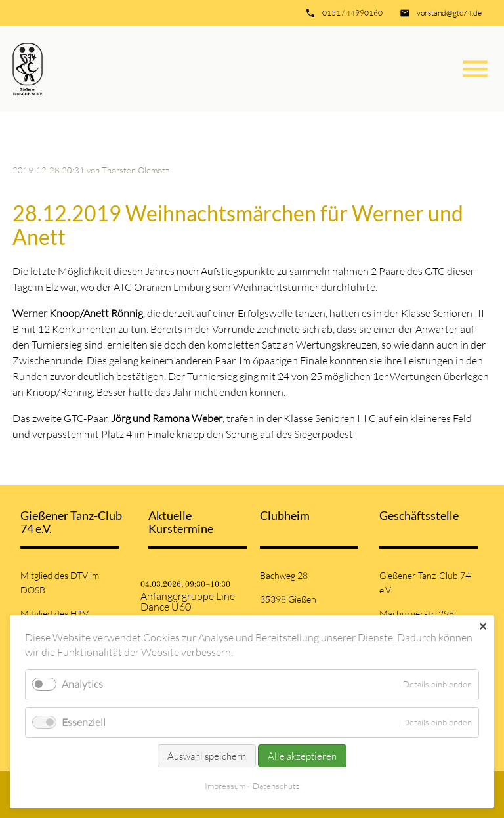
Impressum (225, 786)
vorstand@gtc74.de (449, 13)
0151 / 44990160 (352, 13)
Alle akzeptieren (302, 756)
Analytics (82, 684)
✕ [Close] (483, 626)
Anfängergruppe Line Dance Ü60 (188, 601)
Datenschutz (276, 786)
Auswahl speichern (207, 756)
